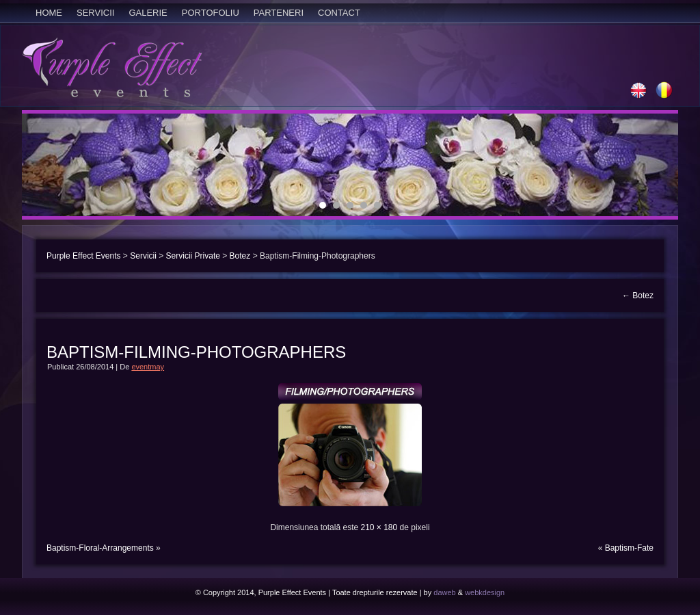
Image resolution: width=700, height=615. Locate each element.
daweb (444, 592)
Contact (339, 13)
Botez (240, 256)
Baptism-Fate (629, 548)
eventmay (148, 367)
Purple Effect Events (84, 256)
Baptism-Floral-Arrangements (100, 548)
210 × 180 (379, 527)
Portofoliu (211, 13)
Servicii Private (193, 256)
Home (49, 13)
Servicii (95, 13)
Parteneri (279, 13)
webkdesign (485, 592)
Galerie (148, 13)
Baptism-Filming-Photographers (196, 352)
